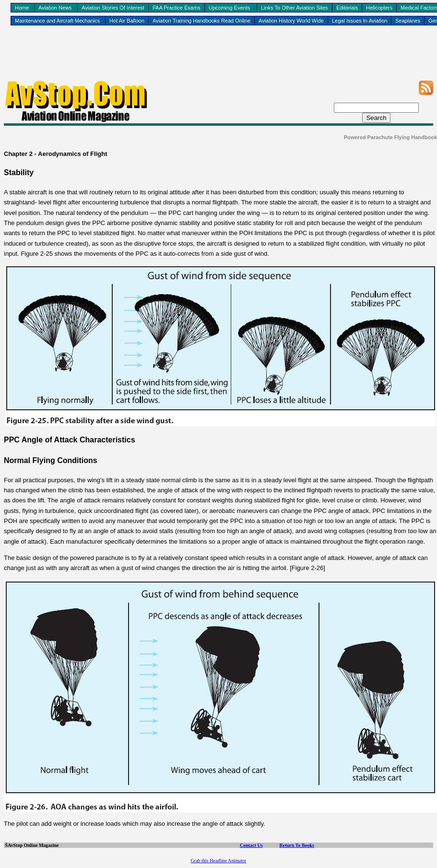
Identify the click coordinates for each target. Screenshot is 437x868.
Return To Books (297, 845)
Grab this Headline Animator (219, 861)
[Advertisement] (219, 58)
